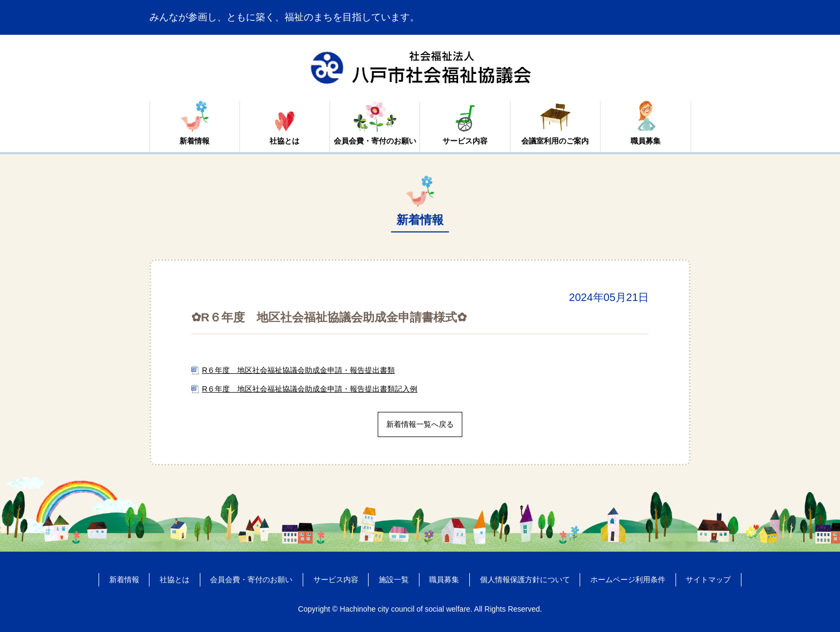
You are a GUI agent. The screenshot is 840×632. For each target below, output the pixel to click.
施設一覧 (394, 580)
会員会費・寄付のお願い (375, 141)
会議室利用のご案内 (555, 141)
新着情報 (194, 141)
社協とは (284, 141)
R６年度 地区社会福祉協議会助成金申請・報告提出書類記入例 (310, 389)
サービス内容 (465, 141)
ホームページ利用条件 (628, 580)
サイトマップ (708, 580)
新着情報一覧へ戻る (420, 424)
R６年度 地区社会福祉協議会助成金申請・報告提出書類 (298, 370)
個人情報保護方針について (525, 580)
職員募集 (646, 141)
